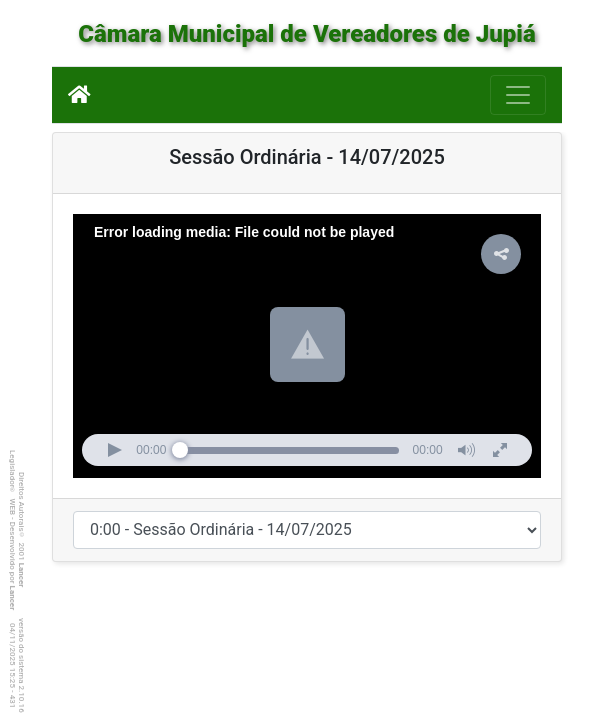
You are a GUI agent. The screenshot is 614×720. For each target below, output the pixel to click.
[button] (307, 344)
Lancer (21, 575)
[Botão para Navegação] (518, 95)
